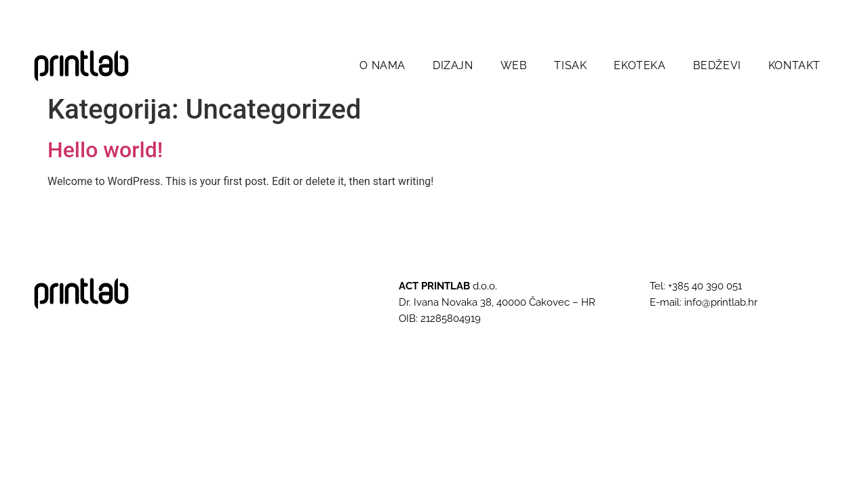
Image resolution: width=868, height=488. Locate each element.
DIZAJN (453, 65)
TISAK (570, 65)
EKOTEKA (639, 65)
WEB (514, 65)
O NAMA (382, 65)
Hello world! (105, 150)
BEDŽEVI (717, 65)
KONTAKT (794, 65)
